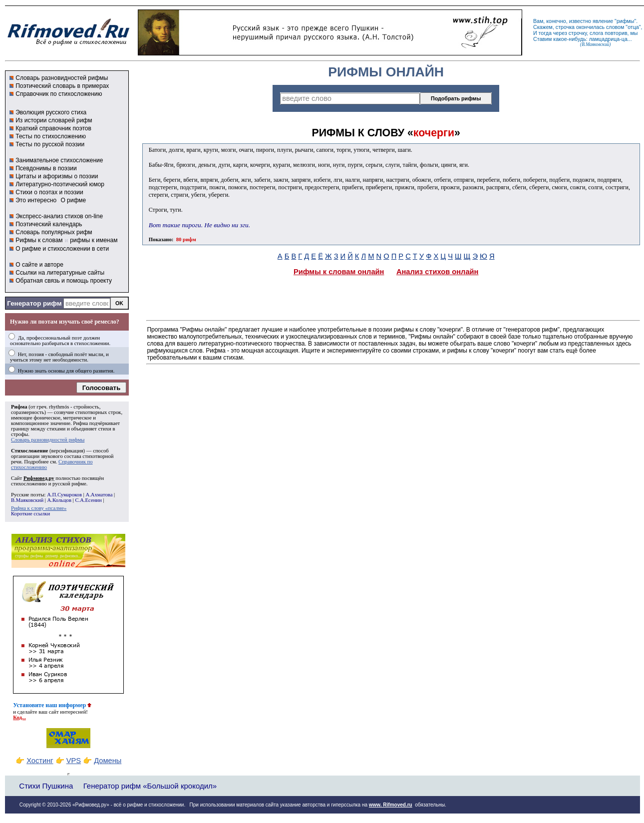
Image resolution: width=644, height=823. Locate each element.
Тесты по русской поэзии (50, 144)
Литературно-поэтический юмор (60, 184)
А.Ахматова (99, 495)
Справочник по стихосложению (59, 94)
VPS (74, 761)
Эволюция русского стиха (51, 112)
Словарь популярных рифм (54, 232)
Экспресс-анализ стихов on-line (59, 216)
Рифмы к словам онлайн (339, 272)
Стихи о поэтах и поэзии (49, 192)
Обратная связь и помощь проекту (64, 281)
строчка (565, 27)
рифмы (626, 21)
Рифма (19, 407)
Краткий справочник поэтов (53, 128)
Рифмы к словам (39, 240)
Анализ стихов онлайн (438, 272)
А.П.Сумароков (64, 495)
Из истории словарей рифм (54, 120)
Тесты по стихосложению (51, 136)
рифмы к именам (94, 240)
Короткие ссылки (30, 514)
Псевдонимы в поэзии (46, 168)
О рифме (73, 200)
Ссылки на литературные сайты (60, 273)
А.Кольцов (59, 500)
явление (603, 21)
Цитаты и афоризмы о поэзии (57, 176)
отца (633, 27)
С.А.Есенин (88, 500)
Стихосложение (29, 451)
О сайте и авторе (39, 265)
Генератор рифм (34, 303)
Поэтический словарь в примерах (62, 86)
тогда (545, 33)
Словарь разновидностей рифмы (62, 78)
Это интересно (36, 200)
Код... (19, 717)
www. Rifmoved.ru (391, 805)
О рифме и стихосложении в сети (62, 249)
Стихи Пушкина (46, 786)
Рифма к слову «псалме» (39, 508)
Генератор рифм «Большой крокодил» (150, 786)
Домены (108, 761)
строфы (19, 434)
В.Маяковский (27, 500)
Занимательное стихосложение (59, 160)
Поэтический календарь (49, 224)
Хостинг (40, 761)
